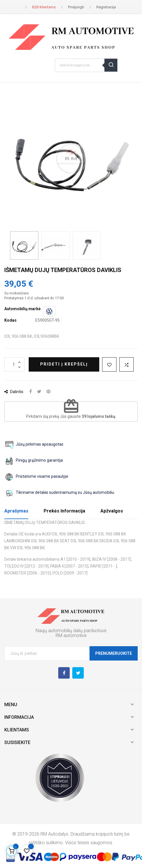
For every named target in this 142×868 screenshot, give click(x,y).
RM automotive (71, 635)
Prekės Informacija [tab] (64, 511)
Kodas (10, 320)
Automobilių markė (23, 309)
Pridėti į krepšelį (64, 364)
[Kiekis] (14, 364)
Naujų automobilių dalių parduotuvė (71, 631)
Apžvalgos (112, 511)
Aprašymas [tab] (16, 511)
